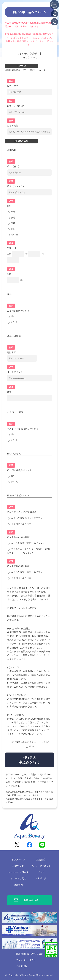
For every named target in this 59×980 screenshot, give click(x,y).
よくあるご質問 (18, 878)
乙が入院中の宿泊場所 (18, 537)
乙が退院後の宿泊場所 (18, 566)
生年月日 (11, 248)
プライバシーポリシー (27, 960)
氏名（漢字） (14, 86)
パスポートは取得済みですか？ (23, 429)
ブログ (41, 872)
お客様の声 (41, 878)
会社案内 (18, 885)
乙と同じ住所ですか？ (18, 311)
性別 (9, 206)
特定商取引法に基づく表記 (29, 954)
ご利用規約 (22, 966)
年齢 (9, 274)
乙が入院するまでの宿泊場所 (22, 512)
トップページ (18, 859)
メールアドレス (15, 372)
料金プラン (18, 866)
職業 (9, 392)
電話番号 (11, 352)
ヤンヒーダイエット (41, 866)
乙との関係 (13, 125)
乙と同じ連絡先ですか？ (19, 470)
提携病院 (41, 859)
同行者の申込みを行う (29, 760)
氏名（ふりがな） (16, 106)
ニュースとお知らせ (18, 872)
